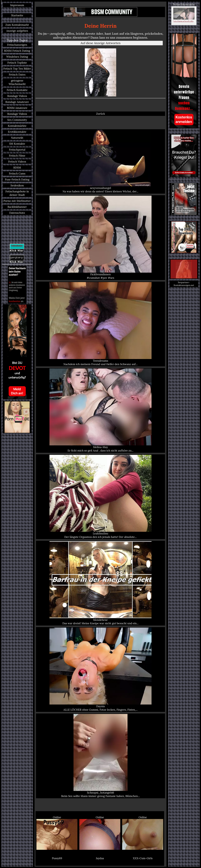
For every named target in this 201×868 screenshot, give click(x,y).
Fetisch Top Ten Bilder (17, 69)
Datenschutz (17, 213)
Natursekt (17, 138)
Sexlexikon (17, 185)
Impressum (17, 5)
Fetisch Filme (17, 156)
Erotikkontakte (17, 132)
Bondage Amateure (17, 102)
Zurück (100, 114)
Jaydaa (100, 858)
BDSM (17, 168)
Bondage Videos (17, 96)
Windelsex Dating (17, 57)
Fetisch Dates (17, 75)
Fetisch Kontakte (17, 90)
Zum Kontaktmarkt (17, 25)
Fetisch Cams (17, 174)
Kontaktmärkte (17, 126)
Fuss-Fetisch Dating (17, 180)
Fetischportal (17, 150)
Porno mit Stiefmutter (17, 201)
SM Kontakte (17, 144)
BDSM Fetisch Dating (17, 51)
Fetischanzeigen (17, 45)
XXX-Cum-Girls (143, 858)
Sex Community (17, 120)
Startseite (17, 15)
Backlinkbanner (17, 207)
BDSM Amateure (17, 108)
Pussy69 (57, 858)
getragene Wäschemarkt (17, 82)
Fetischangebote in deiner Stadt (17, 193)
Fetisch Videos (17, 162)
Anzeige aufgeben (17, 31)
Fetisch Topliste (17, 63)
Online (57, 833)
